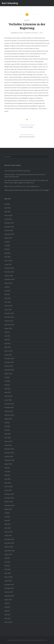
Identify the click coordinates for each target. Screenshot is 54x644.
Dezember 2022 (9, 359)
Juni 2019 (7, 517)
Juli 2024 (7, 287)
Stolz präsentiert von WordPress (17, 640)
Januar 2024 (8, 310)
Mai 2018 (7, 566)
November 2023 (9, 317)
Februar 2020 (8, 487)
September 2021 (9, 415)
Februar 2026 (8, 215)
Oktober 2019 (9, 502)
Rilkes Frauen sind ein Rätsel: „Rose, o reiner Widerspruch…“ (22, 186)
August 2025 (8, 238)
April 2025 (7, 253)
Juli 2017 (7, 603)
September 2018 (9, 551)
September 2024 (9, 279)
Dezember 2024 (9, 268)
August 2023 (8, 328)
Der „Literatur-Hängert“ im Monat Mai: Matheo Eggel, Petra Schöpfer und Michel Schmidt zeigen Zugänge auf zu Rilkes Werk (26, 181)
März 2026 (8, 212)
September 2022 (9, 370)
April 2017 (7, 615)
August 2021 (8, 419)
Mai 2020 (7, 475)
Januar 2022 (8, 400)
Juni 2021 (7, 426)
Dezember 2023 (9, 313)
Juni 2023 (7, 336)
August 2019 (8, 509)
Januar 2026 (8, 219)
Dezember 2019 (9, 494)
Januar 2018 (8, 581)
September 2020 (9, 460)
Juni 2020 (7, 472)
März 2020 (8, 483)
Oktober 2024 (9, 276)
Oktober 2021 (9, 411)
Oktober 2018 (9, 547)
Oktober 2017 (9, 592)
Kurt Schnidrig (10, 3)
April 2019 (7, 524)
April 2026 (7, 208)
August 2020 (8, 464)
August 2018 (8, 554)
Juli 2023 (7, 332)
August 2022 (8, 374)
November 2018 (9, 543)
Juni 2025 (7, 246)
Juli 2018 (7, 558)
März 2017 (8, 618)
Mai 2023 (7, 340)
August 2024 (8, 283)
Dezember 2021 (9, 404)
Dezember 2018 (9, 539)
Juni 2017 (7, 607)
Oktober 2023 (9, 321)
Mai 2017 (7, 611)
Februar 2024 (8, 306)
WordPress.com (42, 640)
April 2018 (7, 569)
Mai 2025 (7, 249)
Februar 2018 (8, 577)
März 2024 (8, 302)
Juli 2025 (7, 242)
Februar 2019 (8, 532)
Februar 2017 (8, 622)
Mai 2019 (7, 520)
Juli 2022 (7, 377)
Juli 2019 (7, 513)
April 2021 (7, 434)
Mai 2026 (7, 204)
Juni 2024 (7, 291)
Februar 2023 (8, 351)
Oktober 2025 (9, 230)
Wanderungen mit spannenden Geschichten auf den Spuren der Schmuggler (27, 190)
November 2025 (9, 227)
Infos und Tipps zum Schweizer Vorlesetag (17, 171)
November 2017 (9, 588)
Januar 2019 (8, 536)
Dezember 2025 (9, 223)
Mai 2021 (7, 430)
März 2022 (8, 392)
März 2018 (8, 573)
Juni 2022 (7, 381)
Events (27, 20)
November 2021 (9, 407)
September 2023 (9, 325)
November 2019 (9, 498)
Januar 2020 (8, 490)
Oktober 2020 (9, 456)
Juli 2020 (7, 468)
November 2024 (9, 272)
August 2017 (8, 600)
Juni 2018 (7, 562)
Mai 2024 (7, 294)
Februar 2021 (8, 441)
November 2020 (9, 453)
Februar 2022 (8, 396)
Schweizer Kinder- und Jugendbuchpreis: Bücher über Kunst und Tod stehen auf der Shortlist (25, 176)
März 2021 (8, 438)
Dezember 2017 (9, 585)
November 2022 (9, 362)
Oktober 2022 (9, 366)
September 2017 (9, 596)
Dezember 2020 (9, 449)
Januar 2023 (8, 355)
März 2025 (8, 257)
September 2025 (9, 234)
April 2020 (7, 479)
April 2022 (7, 389)
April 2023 (7, 343)
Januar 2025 (8, 264)
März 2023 (8, 347)
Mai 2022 (7, 385)
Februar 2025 (8, 261)
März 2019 (8, 528)
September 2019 (9, 505)
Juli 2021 (7, 423)
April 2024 (7, 298)
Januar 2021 (8, 445)
